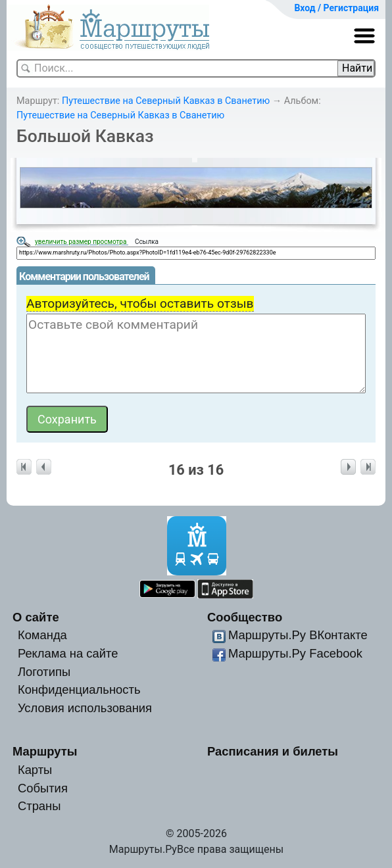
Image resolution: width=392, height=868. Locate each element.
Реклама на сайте (68, 653)
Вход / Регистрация (336, 8)
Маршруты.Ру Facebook (295, 653)
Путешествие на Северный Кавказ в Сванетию (166, 101)
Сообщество (245, 617)
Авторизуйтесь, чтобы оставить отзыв (140, 303)
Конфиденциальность (79, 689)
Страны (39, 806)
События (43, 788)
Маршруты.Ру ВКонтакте (298, 635)
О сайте (36, 617)
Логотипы (44, 672)
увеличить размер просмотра (82, 242)
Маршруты (45, 751)
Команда (42, 635)
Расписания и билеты (273, 751)
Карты (35, 770)
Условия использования (85, 708)
